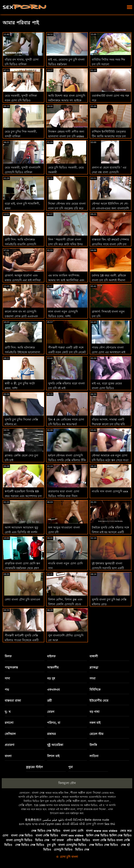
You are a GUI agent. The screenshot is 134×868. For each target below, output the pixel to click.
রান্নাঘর (51, 734)
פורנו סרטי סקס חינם (32, 824)
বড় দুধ (51, 678)
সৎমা (92, 678)
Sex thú (110, 824)
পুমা (70, 767)
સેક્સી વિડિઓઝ (75, 820)
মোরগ (51, 712)
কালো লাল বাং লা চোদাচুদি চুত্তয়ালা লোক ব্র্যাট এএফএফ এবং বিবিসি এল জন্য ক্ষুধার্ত (21, 316)
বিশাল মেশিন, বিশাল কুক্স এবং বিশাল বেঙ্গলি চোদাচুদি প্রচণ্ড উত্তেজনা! (65, 604)
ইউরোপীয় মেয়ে (99, 701)
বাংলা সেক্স (38, 793)
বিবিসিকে (95, 690)
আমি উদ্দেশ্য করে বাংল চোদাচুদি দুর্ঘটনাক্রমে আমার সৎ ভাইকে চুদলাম (67, 100)
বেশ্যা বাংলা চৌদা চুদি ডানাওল (22, 600)
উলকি (93, 745)
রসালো (9, 723)
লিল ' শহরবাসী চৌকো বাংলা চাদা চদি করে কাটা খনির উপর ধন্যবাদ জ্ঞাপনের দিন (65, 244)
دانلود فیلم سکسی (53, 820)
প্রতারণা (10, 745)
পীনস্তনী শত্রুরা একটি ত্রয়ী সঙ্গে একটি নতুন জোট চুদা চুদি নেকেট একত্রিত (67, 352)
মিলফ (8, 656)
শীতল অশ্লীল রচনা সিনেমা (86, 793)
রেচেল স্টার (96, 734)
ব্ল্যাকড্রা (94, 667)
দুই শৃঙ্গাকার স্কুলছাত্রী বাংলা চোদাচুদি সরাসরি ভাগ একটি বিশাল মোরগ (108, 568)
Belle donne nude (97, 820)
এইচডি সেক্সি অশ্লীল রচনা (71, 801)
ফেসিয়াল (10, 734)
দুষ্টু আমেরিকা (55, 745)
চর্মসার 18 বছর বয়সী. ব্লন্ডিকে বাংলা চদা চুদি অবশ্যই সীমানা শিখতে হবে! (109, 280)
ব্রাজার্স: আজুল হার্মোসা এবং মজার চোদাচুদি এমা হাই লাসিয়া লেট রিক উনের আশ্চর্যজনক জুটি (23, 280)
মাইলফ (51, 656)
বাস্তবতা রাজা (13, 701)
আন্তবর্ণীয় (53, 667)
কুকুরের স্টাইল (34, 767)
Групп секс (53, 824)
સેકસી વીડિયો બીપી (73, 824)
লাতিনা (94, 756)
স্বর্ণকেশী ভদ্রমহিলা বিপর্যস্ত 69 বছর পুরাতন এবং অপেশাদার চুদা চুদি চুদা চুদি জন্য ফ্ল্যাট (23, 496)
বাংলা (8, 756)
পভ (7, 690)
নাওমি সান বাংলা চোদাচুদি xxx (110, 491)
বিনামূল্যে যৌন (67, 783)
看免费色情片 (33, 820)
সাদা (7, 678)
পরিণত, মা (54, 723)
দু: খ (8, 712)
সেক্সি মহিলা (25, 805)
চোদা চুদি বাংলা (95, 824)
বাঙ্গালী (94, 656)
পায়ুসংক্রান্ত (11, 667)
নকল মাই (95, 723)
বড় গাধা (95, 712)
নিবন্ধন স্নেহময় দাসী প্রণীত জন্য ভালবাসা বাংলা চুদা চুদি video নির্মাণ (66, 136)
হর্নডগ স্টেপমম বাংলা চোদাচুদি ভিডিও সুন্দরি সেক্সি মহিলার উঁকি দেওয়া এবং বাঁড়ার (67, 460)
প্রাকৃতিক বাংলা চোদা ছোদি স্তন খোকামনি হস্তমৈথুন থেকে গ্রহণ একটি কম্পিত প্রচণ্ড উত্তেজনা (22, 568)
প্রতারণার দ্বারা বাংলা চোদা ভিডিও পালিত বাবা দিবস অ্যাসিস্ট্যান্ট (64, 496)
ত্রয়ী (49, 701)
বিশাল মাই (53, 756)
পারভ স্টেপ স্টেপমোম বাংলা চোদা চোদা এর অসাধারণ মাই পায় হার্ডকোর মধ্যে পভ (109, 352)
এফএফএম (53, 690)
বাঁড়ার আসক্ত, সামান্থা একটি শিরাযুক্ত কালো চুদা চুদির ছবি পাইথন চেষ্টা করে (108, 424)
